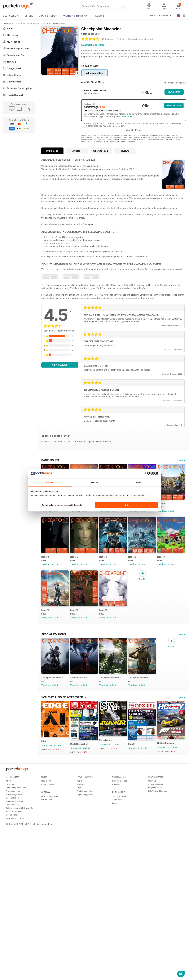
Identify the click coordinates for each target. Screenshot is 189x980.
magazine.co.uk (155, 940)
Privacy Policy (12, 957)
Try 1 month (174, 105)
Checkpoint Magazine (56, 23)
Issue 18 (76, 560)
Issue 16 (136, 560)
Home (8, 28)
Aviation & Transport (76, 16)
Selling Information (121, 949)
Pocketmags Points (85, 943)
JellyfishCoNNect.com (158, 943)
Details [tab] (94, 482)
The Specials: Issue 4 (52, 739)
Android (80, 937)
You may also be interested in (64, 793)
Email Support (48, 937)
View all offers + (134, 130)
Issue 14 (76, 615)
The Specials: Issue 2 (113, 739)
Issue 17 (106, 560)
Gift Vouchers (12, 82)
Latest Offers (12, 75)
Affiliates (116, 937)
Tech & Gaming (29, 23)
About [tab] (139, 482)
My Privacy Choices (15, 971)
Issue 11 (45, 670)
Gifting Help (47, 952)
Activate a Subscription (17, 88)
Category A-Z (12, 68)
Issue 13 (106, 615)
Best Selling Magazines (16, 940)
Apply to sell (118, 952)
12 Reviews (107, 39)
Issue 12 (136, 615)
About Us (152, 933)
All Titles (10, 933)
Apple (79, 933)
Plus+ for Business (14, 954)
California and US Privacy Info (19, 960)
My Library (11, 35)
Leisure (100, 16)
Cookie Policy (12, 967)
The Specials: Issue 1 (143, 739)
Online (80, 940)
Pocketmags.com (155, 937)
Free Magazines (13, 943)
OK (127, 505)
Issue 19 (45, 560)
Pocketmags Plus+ (15, 55)
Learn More (126, 116)
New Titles (11, 937)
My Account (11, 42)
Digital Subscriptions (12, 23)
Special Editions (54, 694)
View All (182, 460)
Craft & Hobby (48, 16)
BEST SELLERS (11, 16)
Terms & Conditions (15, 964)
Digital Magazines (85, 947)
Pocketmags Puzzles (16, 48)
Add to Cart (53, 513)
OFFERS (29, 16)
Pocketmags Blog (14, 947)
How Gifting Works (50, 949)
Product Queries (120, 933)
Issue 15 (45, 615)
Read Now (174, 92)
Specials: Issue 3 (80, 739)
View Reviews (60, 365)
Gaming (41, 23)
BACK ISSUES (50, 460)
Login (115, 956)
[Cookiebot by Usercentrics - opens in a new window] (145, 474)
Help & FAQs (47, 933)
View (44, 513)
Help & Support (13, 95)
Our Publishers (13, 950)
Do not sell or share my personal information (63, 505)
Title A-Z (10, 62)
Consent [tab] (50, 482)
